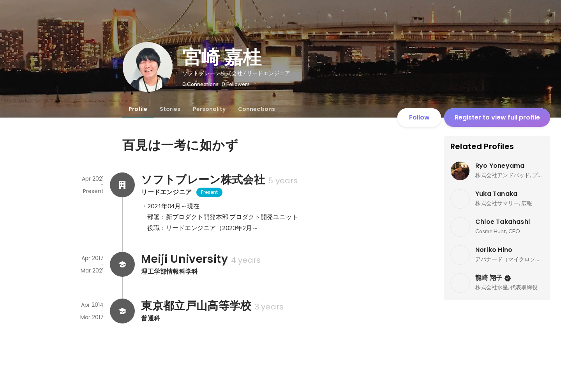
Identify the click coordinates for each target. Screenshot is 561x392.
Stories (170, 109)
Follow (419, 117)
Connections (257, 109)
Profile (138, 109)
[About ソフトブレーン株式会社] (122, 185)
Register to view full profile (497, 117)
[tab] (138, 109)
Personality (209, 109)
